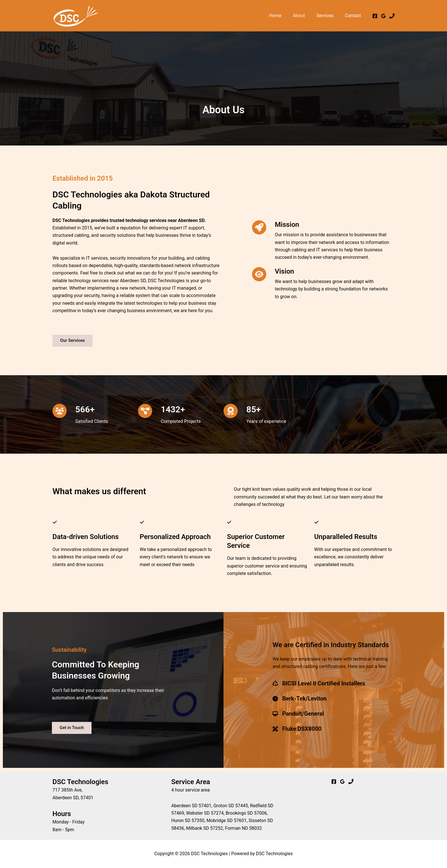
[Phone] (351, 782)
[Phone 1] (392, 16)
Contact (354, 16)
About (305, 16)
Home (283, 16)
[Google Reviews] (383, 16)
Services (328, 16)
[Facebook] (375, 16)
